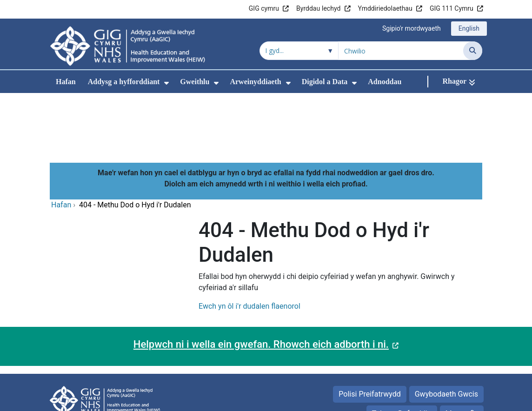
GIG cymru (264, 8)
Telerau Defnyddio (402, 351)
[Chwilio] (473, 51)
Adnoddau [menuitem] (385, 82)
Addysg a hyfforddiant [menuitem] (124, 82)
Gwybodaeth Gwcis (446, 332)
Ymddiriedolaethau (385, 8)
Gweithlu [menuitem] (195, 82)
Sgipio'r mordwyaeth (412, 28)
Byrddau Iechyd (318, 8)
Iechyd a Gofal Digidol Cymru (425, 399)
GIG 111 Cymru (452, 8)
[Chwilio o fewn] (299, 51)
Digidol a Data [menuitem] (325, 82)
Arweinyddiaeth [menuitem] (255, 82)
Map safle (462, 351)
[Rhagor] (459, 82)
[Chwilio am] (401, 51)
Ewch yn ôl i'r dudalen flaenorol (249, 244)
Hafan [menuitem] (66, 82)
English (469, 28)
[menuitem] (166, 83)
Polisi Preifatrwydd (369, 332)
